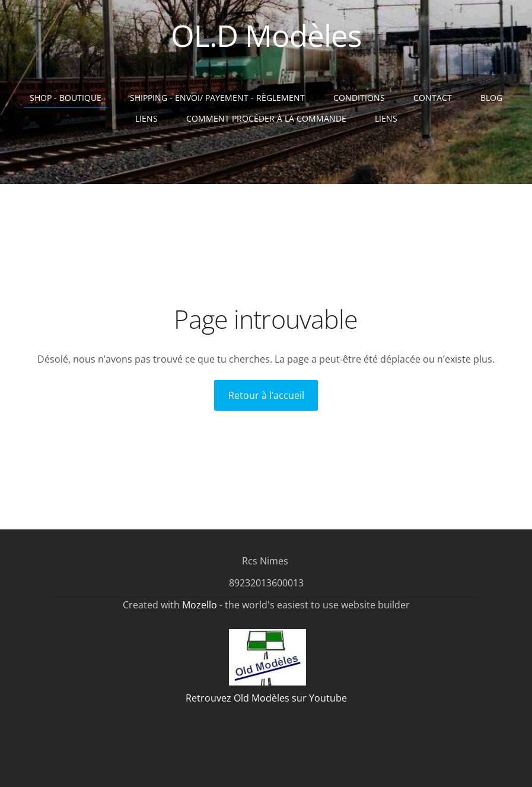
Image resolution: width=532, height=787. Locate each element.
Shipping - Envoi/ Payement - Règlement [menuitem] (217, 98)
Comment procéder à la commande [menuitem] (266, 118)
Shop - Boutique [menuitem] (66, 98)
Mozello (200, 605)
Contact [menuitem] (433, 98)
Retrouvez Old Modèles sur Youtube (266, 698)
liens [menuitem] (386, 118)
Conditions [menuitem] (359, 98)
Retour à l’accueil (266, 395)
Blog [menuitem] (491, 98)
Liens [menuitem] (146, 118)
